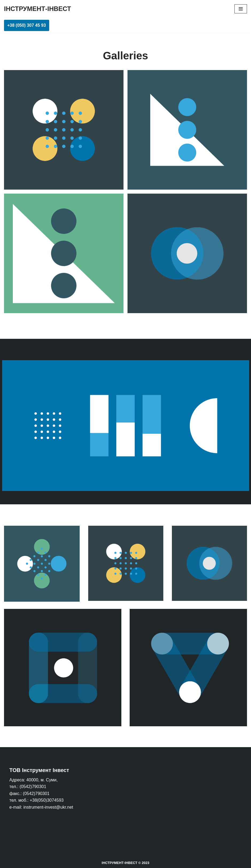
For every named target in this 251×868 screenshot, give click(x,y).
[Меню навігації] (241, 9)
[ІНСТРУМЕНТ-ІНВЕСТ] (38, 9)
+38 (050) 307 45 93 (27, 25)
